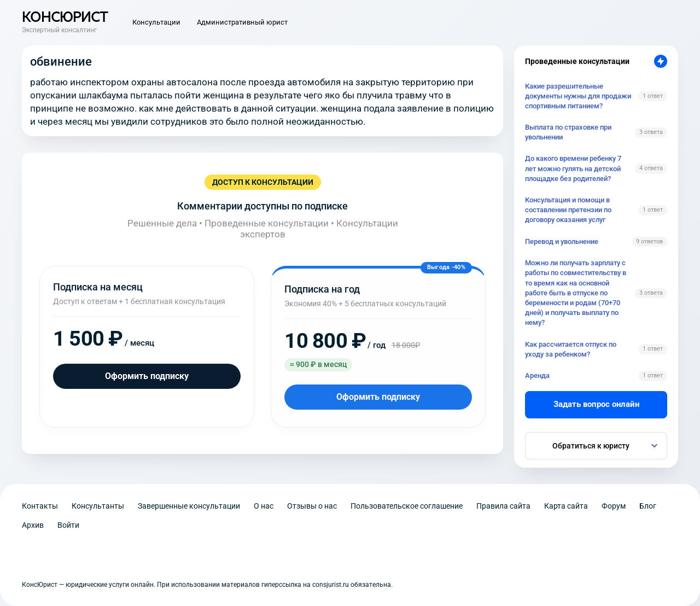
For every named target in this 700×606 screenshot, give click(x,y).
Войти (68, 525)
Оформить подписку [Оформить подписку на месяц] (147, 376)
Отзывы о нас (312, 506)
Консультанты (98, 506)
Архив (33, 525)
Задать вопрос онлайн (596, 404)
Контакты (40, 506)
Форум (614, 506)
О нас (264, 506)
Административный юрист (242, 22)
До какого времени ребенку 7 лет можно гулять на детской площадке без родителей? (573, 168)
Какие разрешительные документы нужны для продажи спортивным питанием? (578, 96)
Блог (648, 506)
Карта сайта (566, 506)
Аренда (537, 375)
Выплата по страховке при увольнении (568, 132)
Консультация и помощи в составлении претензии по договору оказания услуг (568, 210)
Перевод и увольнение (562, 241)
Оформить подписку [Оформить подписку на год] (378, 397)
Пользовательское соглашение (407, 506)
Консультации (156, 22)
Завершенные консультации (189, 506)
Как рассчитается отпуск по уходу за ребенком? (571, 349)
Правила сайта (503, 506)
